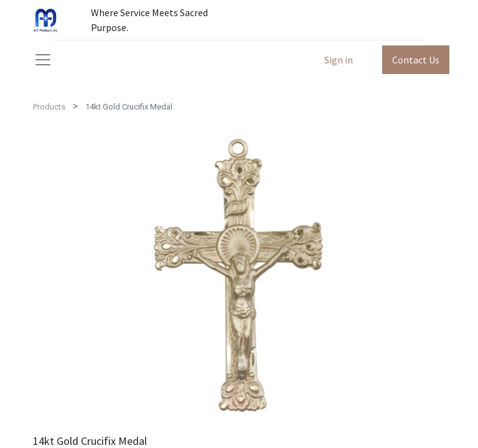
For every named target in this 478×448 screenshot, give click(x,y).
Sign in (339, 60)
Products (49, 107)
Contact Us (416, 60)
